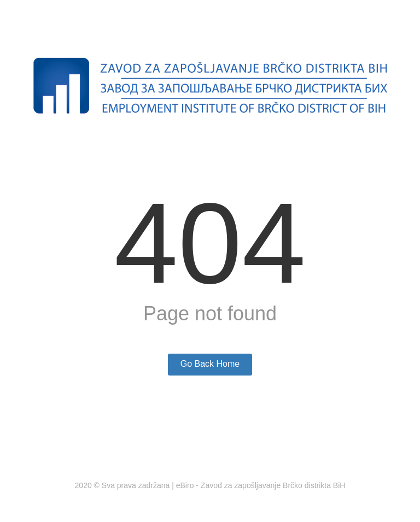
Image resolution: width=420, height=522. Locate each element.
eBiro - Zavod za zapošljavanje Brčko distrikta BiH (261, 485)
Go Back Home (210, 364)
